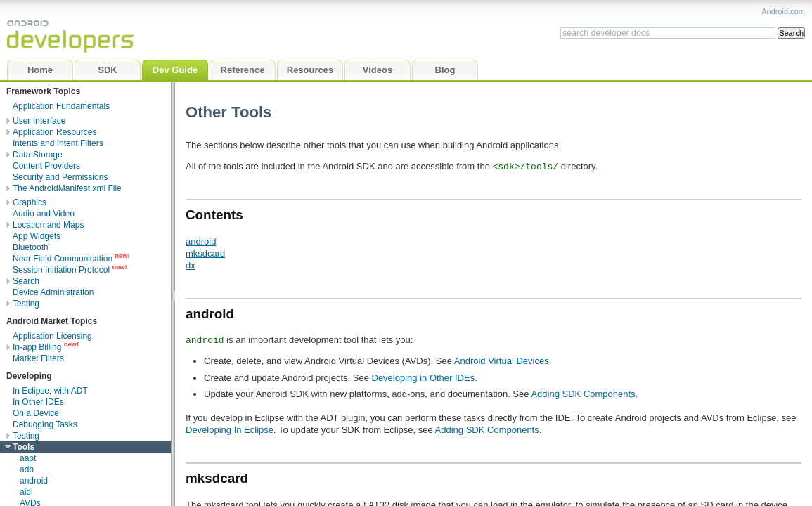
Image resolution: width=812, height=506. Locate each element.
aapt (28, 458)
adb (27, 469)
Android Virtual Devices (502, 361)
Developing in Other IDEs (424, 378)
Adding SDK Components (583, 394)
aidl (26, 492)
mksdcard (205, 253)
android (34, 481)
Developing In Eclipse (230, 430)
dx (191, 265)
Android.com (783, 11)
